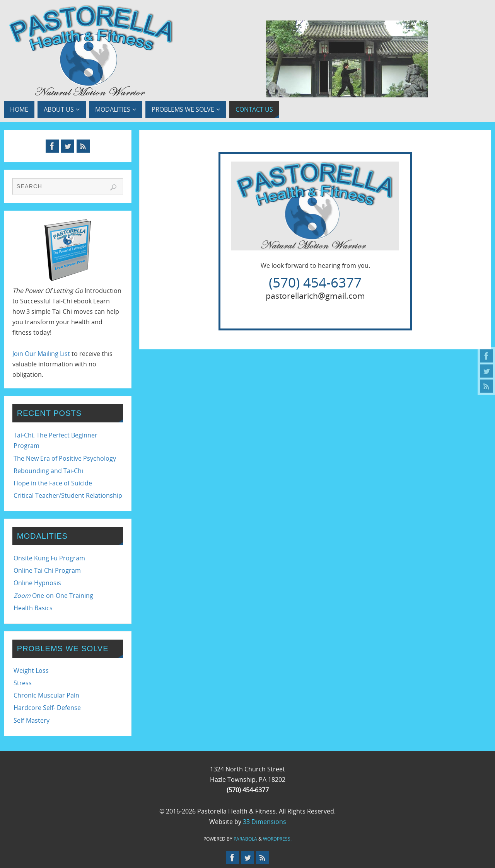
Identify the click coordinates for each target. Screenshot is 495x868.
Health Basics (33, 608)
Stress (23, 683)
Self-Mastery (32, 720)
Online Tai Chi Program (47, 570)
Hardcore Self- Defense (47, 708)
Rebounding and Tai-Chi (48, 471)
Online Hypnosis (37, 583)
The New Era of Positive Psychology (65, 458)
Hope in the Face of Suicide (53, 483)
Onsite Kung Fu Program (49, 558)
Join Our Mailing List (41, 354)
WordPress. (277, 839)
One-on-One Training (53, 596)
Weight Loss (31, 671)
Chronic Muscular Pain (46, 695)
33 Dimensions (265, 822)
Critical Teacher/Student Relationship (68, 495)
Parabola (245, 839)
